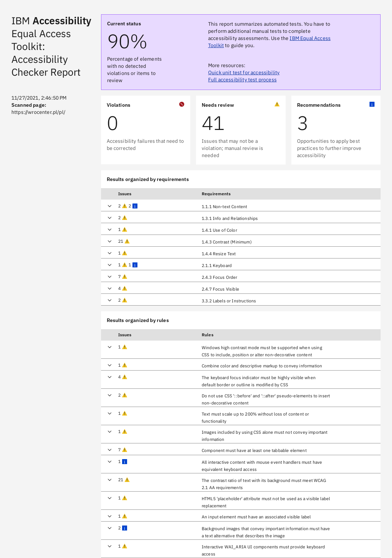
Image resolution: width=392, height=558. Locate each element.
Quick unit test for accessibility (244, 72)
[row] (241, 205)
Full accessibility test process (242, 80)
